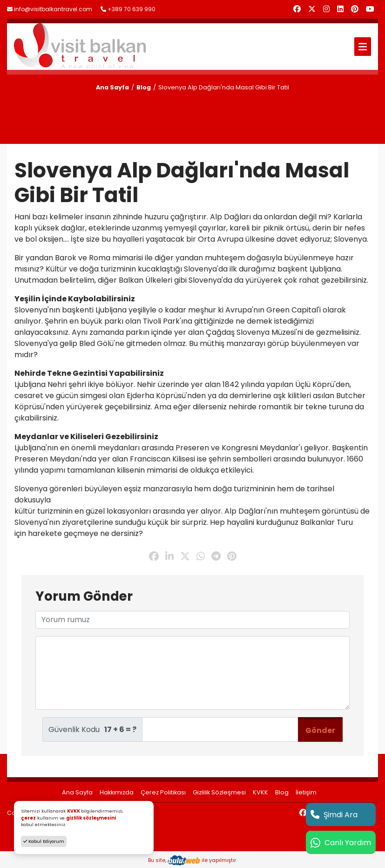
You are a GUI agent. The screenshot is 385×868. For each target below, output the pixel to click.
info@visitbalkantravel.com (50, 9)
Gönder (320, 730)
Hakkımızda (117, 792)
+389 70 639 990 (128, 9)
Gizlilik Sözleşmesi (219, 792)
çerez (28, 818)
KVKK (260, 792)
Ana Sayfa (112, 87)
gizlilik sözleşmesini (91, 818)
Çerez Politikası (163, 792)
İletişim (306, 792)
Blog (144, 87)
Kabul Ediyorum (44, 841)
